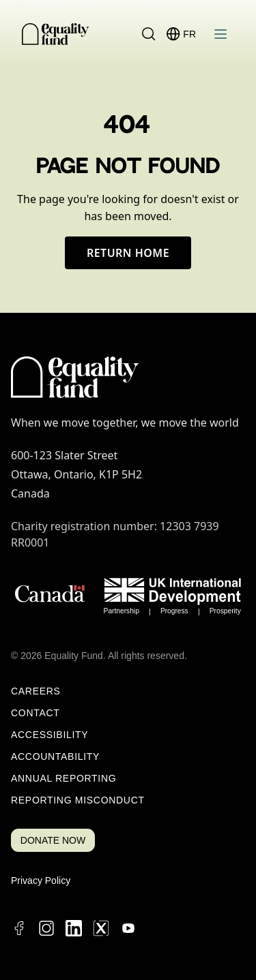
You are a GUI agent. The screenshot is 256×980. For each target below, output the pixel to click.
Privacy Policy (41, 881)
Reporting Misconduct (78, 800)
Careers (36, 691)
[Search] (149, 34)
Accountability (55, 756)
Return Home (128, 253)
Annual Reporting (63, 778)
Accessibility (49, 735)
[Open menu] (221, 34)
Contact (35, 713)
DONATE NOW (53, 840)
